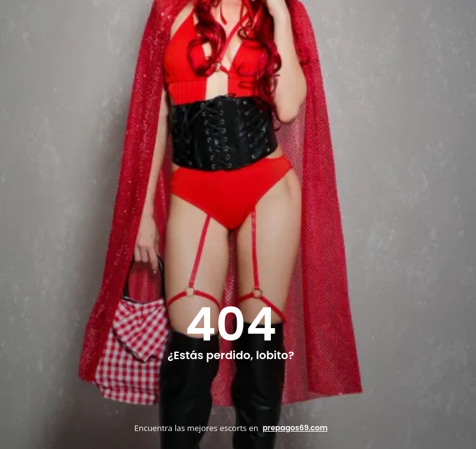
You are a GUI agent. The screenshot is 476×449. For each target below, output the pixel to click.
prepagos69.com (295, 428)
